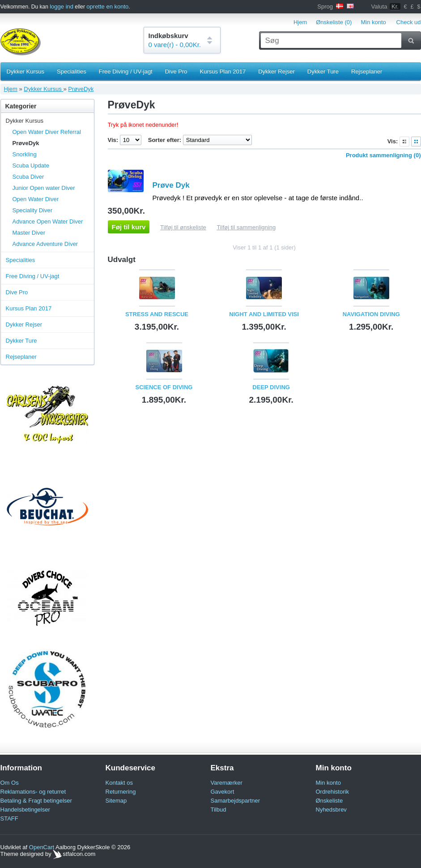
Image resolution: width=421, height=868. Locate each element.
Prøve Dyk (171, 185)
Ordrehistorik (332, 792)
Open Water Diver (36, 199)
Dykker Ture (323, 71)
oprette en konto (107, 6)
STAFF (9, 819)
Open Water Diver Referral (47, 132)
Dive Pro (176, 71)
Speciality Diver (33, 210)
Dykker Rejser (276, 71)
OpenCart (42, 847)
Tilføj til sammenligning (246, 227)
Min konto (373, 22)
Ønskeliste (330, 801)
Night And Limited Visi (264, 314)
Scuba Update (31, 165)
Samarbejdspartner (236, 801)
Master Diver (29, 233)
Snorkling (25, 154)
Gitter (416, 142)
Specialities (72, 71)
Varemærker (227, 783)
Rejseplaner (367, 71)
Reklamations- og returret (33, 792)
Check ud (409, 22)
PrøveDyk (81, 89)
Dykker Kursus (26, 71)
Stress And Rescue (157, 314)
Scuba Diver (28, 177)
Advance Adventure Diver (45, 244)
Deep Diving (271, 387)
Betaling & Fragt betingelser (36, 801)
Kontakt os (119, 783)
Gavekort (223, 792)
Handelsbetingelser (25, 810)
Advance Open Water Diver (48, 221)
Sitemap (116, 801)
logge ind (62, 6)
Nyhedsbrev (331, 810)
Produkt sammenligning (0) (383, 155)
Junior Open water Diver (44, 188)
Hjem (300, 22)
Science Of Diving (164, 387)
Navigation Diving (371, 314)
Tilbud (219, 810)
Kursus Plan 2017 (223, 71)
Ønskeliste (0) (334, 22)
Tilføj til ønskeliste (183, 227)
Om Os (10, 783)
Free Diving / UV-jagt (126, 71)
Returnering (121, 792)
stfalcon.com (74, 854)
